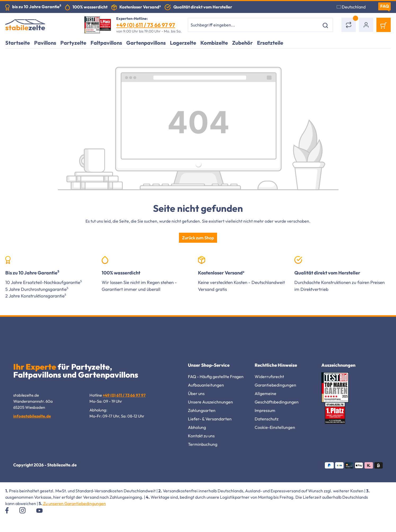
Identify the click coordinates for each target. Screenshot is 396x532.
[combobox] (254, 25)
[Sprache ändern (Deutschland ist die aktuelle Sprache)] (354, 7)
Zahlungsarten (202, 410)
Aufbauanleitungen (206, 385)
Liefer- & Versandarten (210, 419)
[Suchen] (326, 25)
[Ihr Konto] (366, 25)
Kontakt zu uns (201, 436)
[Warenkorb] (384, 25)
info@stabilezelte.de (32, 416)
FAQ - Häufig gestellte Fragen (216, 377)
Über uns (196, 393)
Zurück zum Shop (198, 238)
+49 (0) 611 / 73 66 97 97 (146, 25)
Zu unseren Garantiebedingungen (74, 503)
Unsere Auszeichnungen (210, 402)
